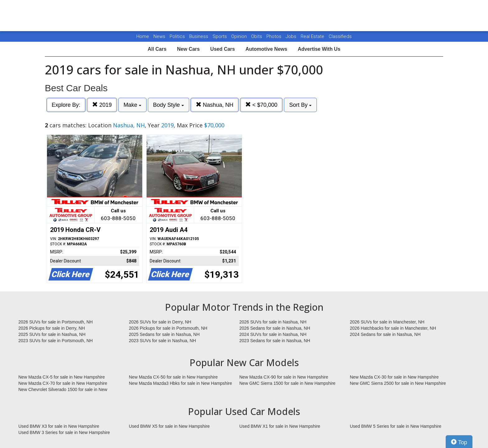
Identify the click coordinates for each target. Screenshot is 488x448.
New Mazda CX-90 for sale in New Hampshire (284, 377)
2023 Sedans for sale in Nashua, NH (275, 341)
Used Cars (223, 49)
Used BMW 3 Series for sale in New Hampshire (64, 432)
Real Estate (313, 36)
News (159, 36)
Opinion (240, 36)
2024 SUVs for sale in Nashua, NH (273, 334)
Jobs (292, 36)
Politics (177, 36)
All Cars (157, 49)
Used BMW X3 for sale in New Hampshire (59, 426)
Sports (220, 36)
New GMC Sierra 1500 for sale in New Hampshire (287, 383)
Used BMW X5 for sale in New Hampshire (169, 426)
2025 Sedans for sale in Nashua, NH (164, 334)
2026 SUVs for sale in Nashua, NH (273, 322)
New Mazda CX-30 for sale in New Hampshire (394, 377)
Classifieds (340, 36)
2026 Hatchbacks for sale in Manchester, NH (393, 328)
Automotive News (266, 49)
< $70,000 (261, 105)
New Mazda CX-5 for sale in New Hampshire (62, 377)
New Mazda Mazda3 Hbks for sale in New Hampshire (180, 383)
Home (143, 36)
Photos (274, 36)
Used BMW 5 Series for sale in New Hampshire (396, 426)
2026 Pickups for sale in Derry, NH (52, 328)
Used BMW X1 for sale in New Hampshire (280, 426)
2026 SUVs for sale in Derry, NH (160, 322)
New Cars (188, 49)
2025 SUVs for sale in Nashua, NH (52, 334)
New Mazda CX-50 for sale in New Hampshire (173, 377)
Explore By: (66, 105)
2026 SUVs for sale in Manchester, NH (387, 322)
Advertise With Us (319, 49)
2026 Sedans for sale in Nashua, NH (275, 328)
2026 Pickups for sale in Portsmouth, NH (168, 328)
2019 (102, 105)
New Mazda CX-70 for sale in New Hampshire (63, 383)
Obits (257, 36)
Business (199, 36)
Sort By (300, 105)
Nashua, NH (215, 105)
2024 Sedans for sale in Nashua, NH (385, 334)
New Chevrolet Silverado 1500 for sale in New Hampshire (63, 390)
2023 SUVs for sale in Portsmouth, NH (56, 341)
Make (132, 105)
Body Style (169, 105)
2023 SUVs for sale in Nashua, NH (162, 341)
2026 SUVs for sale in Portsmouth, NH (56, 322)
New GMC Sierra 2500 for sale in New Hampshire (398, 383)
